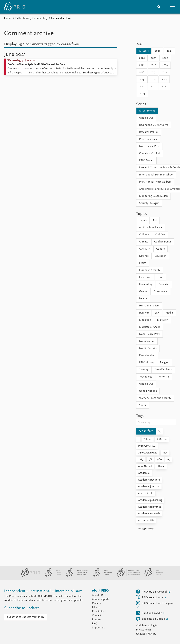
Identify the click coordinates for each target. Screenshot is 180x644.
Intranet (97, 620)
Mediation (145, 320)
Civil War (160, 235)
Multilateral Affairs (150, 327)
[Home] (15, 7)
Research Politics (149, 132)
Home (8, 18)
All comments (147, 111)
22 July (143, 220)
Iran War (144, 313)
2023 (154, 58)
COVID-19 (145, 249)
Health (143, 299)
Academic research (149, 514)
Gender (143, 292)
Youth (143, 405)
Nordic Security (148, 348)
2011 (153, 86)
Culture (161, 249)
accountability (146, 520)
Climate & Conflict (150, 153)
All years (144, 51)
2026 (158, 51)
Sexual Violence (163, 370)
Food (160, 277)
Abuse (161, 466)
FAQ (95, 624)
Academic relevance (150, 507)
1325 (165, 453)
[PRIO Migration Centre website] (152, 576)
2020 (153, 65)
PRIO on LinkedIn (149, 613)
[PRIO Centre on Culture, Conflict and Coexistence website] (127, 576)
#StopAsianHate (148, 453)
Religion (165, 363)
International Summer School (156, 175)
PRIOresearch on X (150, 597)
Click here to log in (147, 626)
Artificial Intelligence (151, 228)
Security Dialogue (149, 203)
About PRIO (99, 595)
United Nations (148, 391)
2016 (164, 72)
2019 (165, 65)
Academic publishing (150, 500)
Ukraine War (146, 118)
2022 (165, 58)
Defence (144, 256)
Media (169, 313)
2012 (142, 86)
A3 (169, 460)
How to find (99, 612)
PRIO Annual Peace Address (155, 182)
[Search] (159, 7)
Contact (97, 616)
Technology (146, 377)
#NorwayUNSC (147, 446)
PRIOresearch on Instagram (155, 603)
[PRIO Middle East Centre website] (101, 576)
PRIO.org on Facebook (152, 592)
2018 (142, 72)
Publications (22, 18)
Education (161, 256)
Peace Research (148, 139)
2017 (153, 72)
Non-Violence (147, 341)
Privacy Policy (144, 630)
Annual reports (101, 599)
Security (144, 370)
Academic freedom (149, 480)
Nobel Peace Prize (149, 146)
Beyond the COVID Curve (154, 125)
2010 (164, 86)
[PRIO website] (29, 576)
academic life (146, 493)
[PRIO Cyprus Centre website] (52, 576)
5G (150, 460)
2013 (164, 79)
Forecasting (146, 284)
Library (96, 607)
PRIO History (147, 363)
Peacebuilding (147, 356)
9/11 (159, 460)
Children (144, 235)
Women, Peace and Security (155, 398)
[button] (172, 7)
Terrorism (164, 377)
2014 (153, 79)
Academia (144, 473)
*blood (148, 439)
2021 (142, 65)
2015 (142, 79)
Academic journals (149, 487)
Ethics (143, 263)
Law (157, 313)
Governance (161, 292)
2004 (142, 94)
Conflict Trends (163, 242)
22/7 (141, 460)
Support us (98, 628)
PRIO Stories (146, 161)
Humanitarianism (149, 306)
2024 (142, 58)
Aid (155, 220)
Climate (144, 242)
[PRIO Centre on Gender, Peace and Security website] (76, 576)
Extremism (145, 277)
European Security (150, 270)
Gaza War (164, 284)
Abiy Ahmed (145, 466)
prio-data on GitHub (151, 619)
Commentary (40, 18)
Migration (163, 320)
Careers (96, 603)
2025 (169, 51)
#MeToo (162, 439)
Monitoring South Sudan (153, 196)
